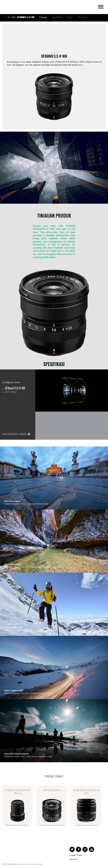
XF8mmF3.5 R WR (15, 388)
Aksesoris (83, 17)
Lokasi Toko (76, 855)
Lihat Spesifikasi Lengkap (14, 434)
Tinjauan (43, 17)
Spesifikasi (57, 17)
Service (73, 859)
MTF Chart (11, 392)
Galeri (70, 17)
